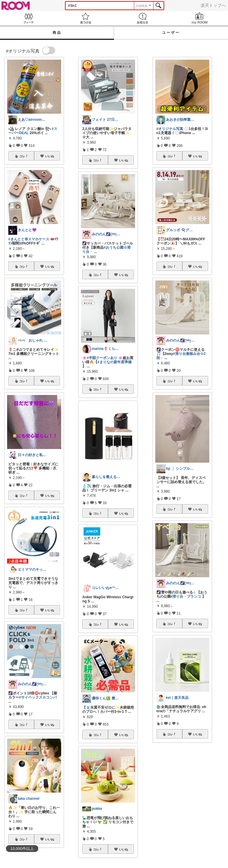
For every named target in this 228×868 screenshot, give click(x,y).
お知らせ (142, 18)
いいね (50, 156)
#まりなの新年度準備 (114, 362)
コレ (24, 156)
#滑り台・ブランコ (186, 596)
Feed (28, 18)
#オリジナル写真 (170, 129)
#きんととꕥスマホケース (29, 239)
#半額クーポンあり (102, 358)
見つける (85, 18)
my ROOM (199, 18)
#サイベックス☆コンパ (38, 697)
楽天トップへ (213, 5)
